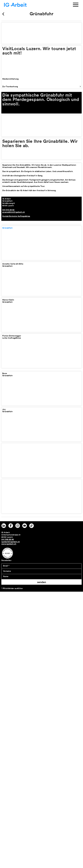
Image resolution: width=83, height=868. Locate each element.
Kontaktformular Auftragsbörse (16, 216)
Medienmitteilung (10, 79)
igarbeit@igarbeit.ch (11, 542)
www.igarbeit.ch (9, 544)
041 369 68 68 (8, 539)
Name (6, 576)
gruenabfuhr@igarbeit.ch (14, 212)
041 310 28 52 (8, 210)
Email (6, 566)
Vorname (7, 571)
